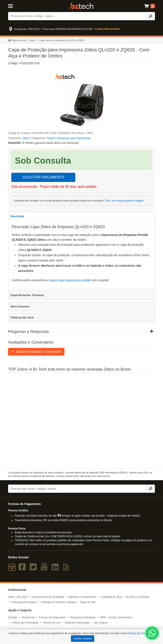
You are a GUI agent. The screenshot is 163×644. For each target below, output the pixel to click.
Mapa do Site (88, 602)
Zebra (32, 40)
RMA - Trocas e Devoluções (116, 617)
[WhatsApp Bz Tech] (152, 634)
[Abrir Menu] (18, 6)
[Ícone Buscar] (150, 16)
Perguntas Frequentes (83, 617)
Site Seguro (101, 623)
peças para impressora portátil (70, 280)
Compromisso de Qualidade (48, 597)
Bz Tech (81, 6)
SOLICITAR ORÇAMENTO (43, 177)
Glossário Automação (77, 623)
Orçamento (28, 617)
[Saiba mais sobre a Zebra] (81, 420)
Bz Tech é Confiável (138, 597)
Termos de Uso (51, 623)
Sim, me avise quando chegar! (125, 201)
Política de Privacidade (25, 623)
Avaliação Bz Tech (111, 597)
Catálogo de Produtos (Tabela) (58, 602)
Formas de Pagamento (52, 617)
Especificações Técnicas (27, 295)
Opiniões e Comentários (82, 597)
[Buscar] (77, 16)
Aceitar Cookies (82, 639)
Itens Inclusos (20, 306)
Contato (13, 617)
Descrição (17, 216)
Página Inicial (17, 40)
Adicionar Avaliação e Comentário (36, 352)
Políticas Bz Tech (22, 318)
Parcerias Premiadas (24, 602)
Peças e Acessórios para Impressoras (69, 138)
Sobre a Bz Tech (18, 597)
